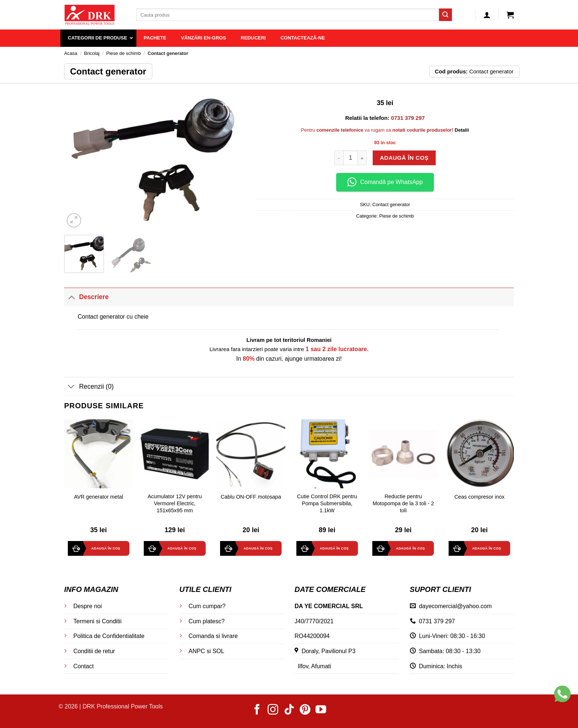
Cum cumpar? (207, 606)
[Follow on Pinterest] (305, 710)
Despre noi (88, 606)
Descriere (86, 297)
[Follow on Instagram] (273, 710)
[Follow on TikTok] (289, 710)
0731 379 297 (437, 621)
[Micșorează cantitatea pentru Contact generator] (339, 158)
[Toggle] (71, 297)
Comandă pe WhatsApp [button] (385, 182)
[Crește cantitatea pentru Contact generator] (362, 158)
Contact (83, 666)
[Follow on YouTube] (321, 710)
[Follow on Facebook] (257, 710)
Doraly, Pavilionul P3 (325, 651)
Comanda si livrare (213, 636)
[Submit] (445, 15)
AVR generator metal (99, 497)
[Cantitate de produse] (351, 158)
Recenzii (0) (89, 387)
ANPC (197, 651)
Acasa (71, 53)
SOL (218, 651)
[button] (487, 15)
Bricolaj (92, 53)
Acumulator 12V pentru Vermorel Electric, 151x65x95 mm (175, 503)
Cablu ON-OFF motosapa (251, 497)
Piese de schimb (123, 53)
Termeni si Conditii (98, 621)
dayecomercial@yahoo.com (455, 606)
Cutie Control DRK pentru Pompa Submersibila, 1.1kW (327, 503)
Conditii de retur (94, 651)
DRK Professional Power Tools (123, 706)
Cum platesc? (207, 621)
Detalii (462, 130)
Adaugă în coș (404, 158)
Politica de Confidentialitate (109, 636)
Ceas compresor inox (480, 497)
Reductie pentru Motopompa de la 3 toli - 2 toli (403, 503)
